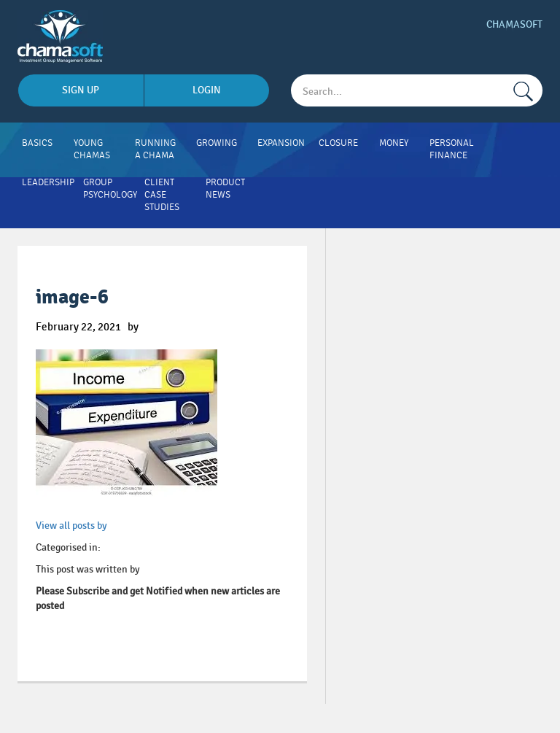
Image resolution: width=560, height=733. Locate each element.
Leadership (48, 182)
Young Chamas (92, 149)
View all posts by (71, 525)
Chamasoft (514, 24)
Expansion (281, 143)
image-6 (72, 297)
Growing (217, 143)
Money (394, 143)
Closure (338, 143)
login (207, 90)
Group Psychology (110, 189)
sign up (81, 90)
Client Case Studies (162, 195)
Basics (37, 143)
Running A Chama (155, 149)
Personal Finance (452, 149)
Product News (225, 189)
